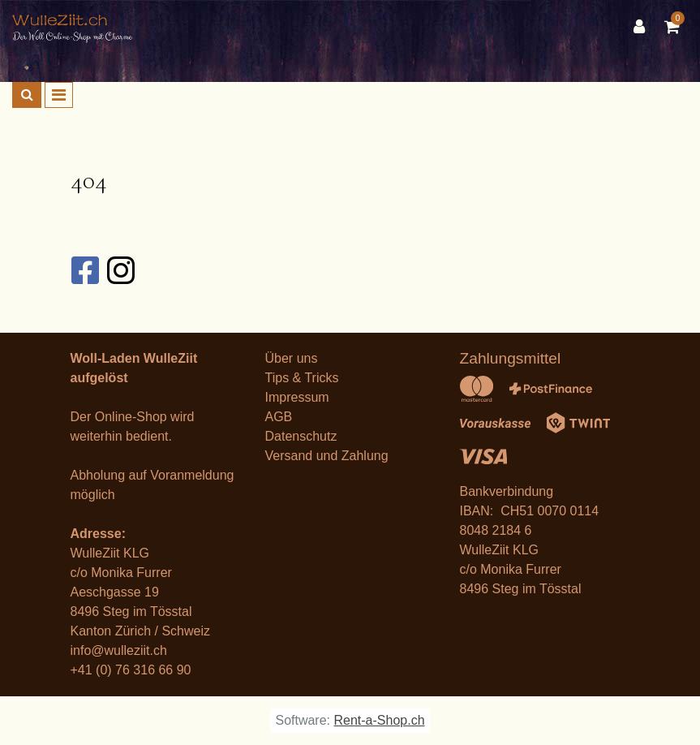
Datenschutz (301, 436)
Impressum (297, 397)
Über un (288, 358)
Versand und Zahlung (327, 456)
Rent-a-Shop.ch (379, 720)
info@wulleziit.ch (119, 650)
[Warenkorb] (676, 27)
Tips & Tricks (302, 378)
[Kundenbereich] (643, 27)
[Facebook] (84, 270)
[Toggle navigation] (59, 95)
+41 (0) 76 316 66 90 (131, 670)
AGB (279, 417)
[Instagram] (120, 270)
